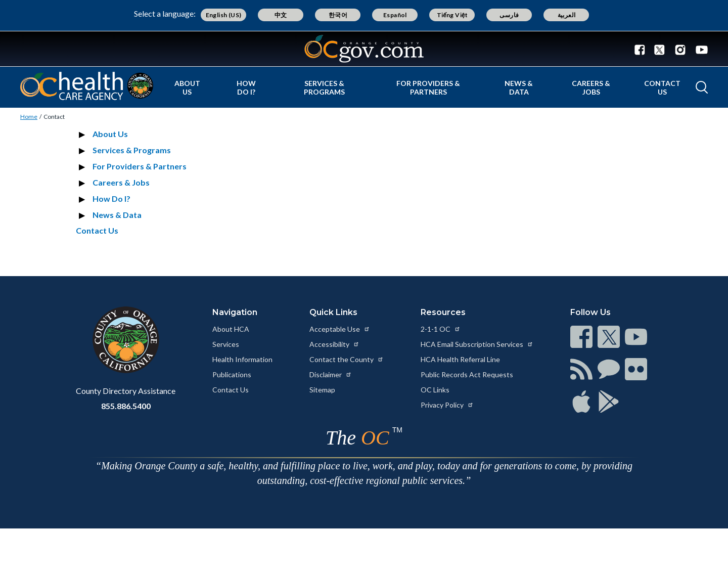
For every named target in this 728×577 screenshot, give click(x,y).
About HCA (231, 329)
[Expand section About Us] (83, 134)
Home (29, 117)
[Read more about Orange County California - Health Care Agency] (87, 86)
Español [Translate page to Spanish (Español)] (395, 15)
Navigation (235, 312)
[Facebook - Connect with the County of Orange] (642, 49)
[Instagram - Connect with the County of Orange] (680, 49)
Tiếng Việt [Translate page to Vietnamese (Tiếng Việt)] (452, 15)
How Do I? (246, 87)
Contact (54, 117)
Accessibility (334, 344)
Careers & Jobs (591, 87)
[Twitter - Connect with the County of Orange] (659, 49)
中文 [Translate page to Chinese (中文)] (281, 15)
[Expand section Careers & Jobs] (83, 183)
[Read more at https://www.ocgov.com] (126, 340)
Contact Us (662, 87)
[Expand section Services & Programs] (83, 150)
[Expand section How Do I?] (83, 199)
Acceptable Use (340, 329)
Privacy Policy (447, 405)
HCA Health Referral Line (460, 359)
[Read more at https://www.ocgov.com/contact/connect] (581, 337)
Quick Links (333, 312)
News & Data (519, 87)
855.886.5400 (126, 406)
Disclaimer (331, 374)
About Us (187, 87)
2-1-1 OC (441, 329)
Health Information (242, 359)
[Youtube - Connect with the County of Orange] (699, 49)
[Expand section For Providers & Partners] (83, 166)
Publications (232, 374)
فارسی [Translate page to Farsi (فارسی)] (509, 15)
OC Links (435, 390)
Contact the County (347, 359)
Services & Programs (324, 87)
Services (226, 344)
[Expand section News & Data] (83, 215)
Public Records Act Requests (467, 374)
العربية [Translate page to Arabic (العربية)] (567, 15)
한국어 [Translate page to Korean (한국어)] (338, 15)
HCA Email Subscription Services (477, 344)
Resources (443, 312)
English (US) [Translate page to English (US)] (224, 15)
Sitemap (322, 390)
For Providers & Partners (428, 87)
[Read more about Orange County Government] (364, 49)
